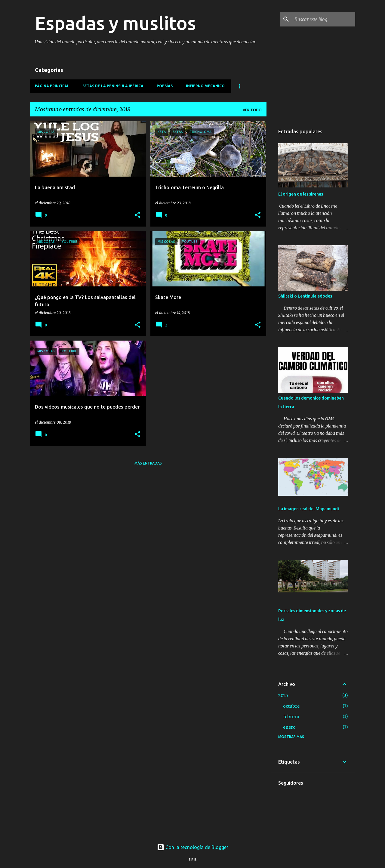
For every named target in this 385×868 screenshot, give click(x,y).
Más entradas (148, 463)
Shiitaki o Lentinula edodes (305, 296)
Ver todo (252, 110)
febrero (291, 717)
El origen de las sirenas (301, 194)
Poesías (165, 86)
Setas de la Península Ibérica (113, 86)
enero (289, 727)
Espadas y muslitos (115, 23)
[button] (137, 215)
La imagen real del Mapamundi (309, 509)
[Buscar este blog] (324, 19)
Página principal (52, 86)
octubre (291, 706)
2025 (283, 696)
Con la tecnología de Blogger (193, 847)
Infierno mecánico (205, 86)
